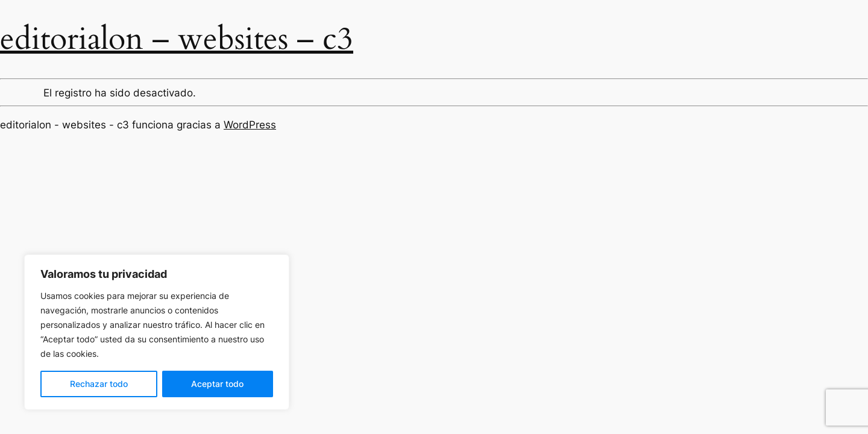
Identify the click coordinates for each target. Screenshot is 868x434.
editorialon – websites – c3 (177, 39)
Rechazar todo (99, 384)
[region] (157, 332)
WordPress (250, 125)
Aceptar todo (217, 384)
